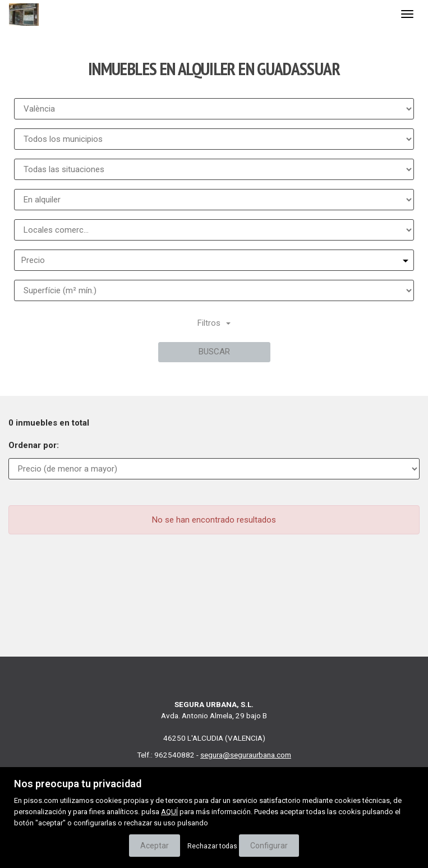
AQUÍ (169, 812)
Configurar (269, 846)
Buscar (214, 352)
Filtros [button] (214, 323)
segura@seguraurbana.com (246, 755)
